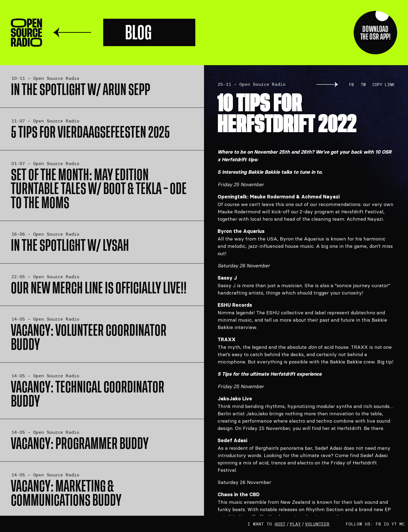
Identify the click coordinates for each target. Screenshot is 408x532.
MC (402, 524)
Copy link (383, 85)
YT (394, 524)
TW (363, 85)
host (280, 524)
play (295, 524)
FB (351, 85)
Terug (72, 33)
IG (386, 524)
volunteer (317, 524)
